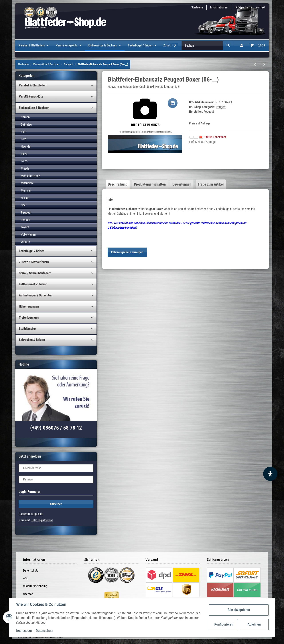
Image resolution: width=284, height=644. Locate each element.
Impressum (24, 631)
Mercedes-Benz (30, 176)
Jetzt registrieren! (42, 520)
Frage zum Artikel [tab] (211, 184)
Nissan (25, 198)
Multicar (26, 190)
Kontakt (260, 7)
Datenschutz (31, 570)
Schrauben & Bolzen (32, 340)
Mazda (25, 168)
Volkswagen (28, 234)
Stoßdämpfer (27, 329)
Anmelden (56, 504)
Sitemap (28, 594)
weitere (25, 242)
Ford (24, 139)
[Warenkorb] (258, 45)
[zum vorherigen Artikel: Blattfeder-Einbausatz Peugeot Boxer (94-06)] (255, 64)
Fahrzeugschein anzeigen (127, 252)
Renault (26, 220)
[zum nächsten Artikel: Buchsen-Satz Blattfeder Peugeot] (264, 64)
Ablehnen (254, 624)
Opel (24, 205)
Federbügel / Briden (32, 251)
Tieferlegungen (29, 318)
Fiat (23, 132)
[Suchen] (202, 45)
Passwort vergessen (31, 514)
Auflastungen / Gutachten (36, 295)
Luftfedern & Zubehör (33, 284)
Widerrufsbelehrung (35, 586)
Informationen (219, 7)
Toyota (25, 227)
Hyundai (26, 146)
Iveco (24, 161)
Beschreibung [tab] (118, 184)
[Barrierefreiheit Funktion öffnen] (270, 474)
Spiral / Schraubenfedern (35, 273)
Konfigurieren (224, 624)
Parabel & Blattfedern (33, 85)
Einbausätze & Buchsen (34, 108)
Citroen (25, 117)
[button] (242, 45)
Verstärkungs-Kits (31, 96)
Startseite (197, 7)
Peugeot (221, 107)
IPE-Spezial (242, 7)
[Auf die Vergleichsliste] (173, 103)
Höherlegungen (29, 306)
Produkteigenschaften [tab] (150, 184)
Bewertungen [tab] (182, 184)
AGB (26, 578)
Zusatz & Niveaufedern (34, 262)
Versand (59, 637)
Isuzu (24, 154)
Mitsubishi (27, 183)
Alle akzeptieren (239, 610)
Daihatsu (26, 124)
